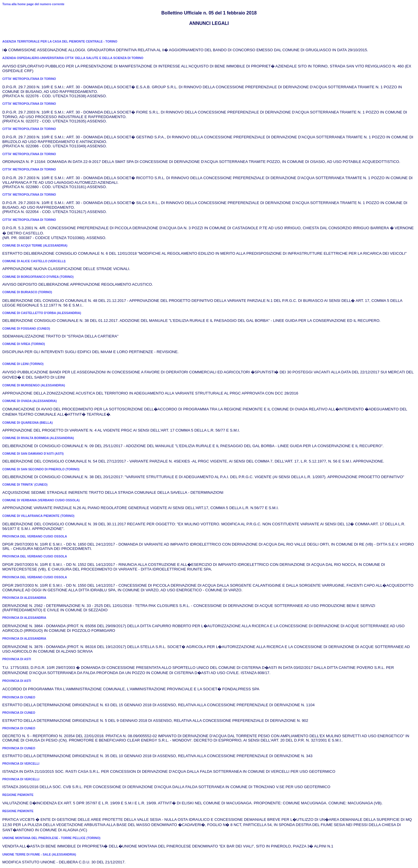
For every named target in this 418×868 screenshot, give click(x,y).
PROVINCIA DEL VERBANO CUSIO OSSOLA (35, 536)
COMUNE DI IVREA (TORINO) (24, 344)
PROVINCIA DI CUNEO (19, 697)
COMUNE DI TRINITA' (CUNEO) (25, 485)
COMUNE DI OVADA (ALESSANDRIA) (29, 401)
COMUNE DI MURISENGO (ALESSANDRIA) (34, 385)
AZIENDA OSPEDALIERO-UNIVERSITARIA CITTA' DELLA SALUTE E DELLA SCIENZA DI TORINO (73, 58)
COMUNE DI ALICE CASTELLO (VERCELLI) (34, 261)
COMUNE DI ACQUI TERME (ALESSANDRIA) (35, 245)
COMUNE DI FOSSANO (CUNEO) (26, 329)
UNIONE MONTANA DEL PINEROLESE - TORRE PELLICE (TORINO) (51, 838)
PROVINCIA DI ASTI (17, 659)
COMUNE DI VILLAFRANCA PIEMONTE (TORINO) (38, 516)
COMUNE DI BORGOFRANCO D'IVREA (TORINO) (38, 277)
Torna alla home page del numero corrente (33, 4)
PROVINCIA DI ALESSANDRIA (24, 598)
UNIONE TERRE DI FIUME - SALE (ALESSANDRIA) (39, 854)
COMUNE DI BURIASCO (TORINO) (27, 292)
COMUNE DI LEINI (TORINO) (23, 364)
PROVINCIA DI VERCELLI (21, 764)
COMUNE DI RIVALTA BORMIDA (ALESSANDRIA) (38, 438)
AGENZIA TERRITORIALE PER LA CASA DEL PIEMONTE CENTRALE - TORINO (60, 41)
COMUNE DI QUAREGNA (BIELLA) (27, 423)
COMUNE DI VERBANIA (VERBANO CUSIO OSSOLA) (41, 500)
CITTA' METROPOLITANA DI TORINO (29, 79)
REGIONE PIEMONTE (18, 795)
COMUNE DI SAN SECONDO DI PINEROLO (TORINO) (41, 469)
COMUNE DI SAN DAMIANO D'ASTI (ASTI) (33, 454)
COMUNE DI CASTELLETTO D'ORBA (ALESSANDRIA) (42, 313)
